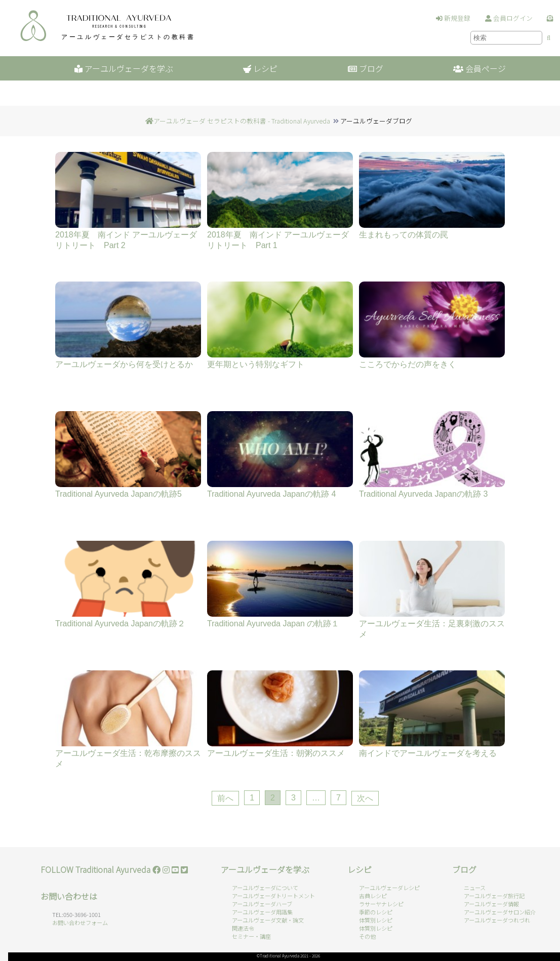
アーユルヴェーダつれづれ (497, 920)
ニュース (475, 888)
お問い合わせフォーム (80, 923)
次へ (365, 798)
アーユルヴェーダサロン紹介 (500, 912)
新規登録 (453, 18)
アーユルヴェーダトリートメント (273, 896)
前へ (225, 798)
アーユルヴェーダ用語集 (262, 912)
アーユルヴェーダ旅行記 (494, 896)
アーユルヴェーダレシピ (389, 888)
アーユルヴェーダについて (265, 888)
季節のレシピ (376, 912)
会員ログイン (509, 18)
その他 (367, 936)
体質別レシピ (376, 920)
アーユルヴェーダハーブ (262, 904)
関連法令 (243, 928)
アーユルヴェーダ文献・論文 (268, 920)
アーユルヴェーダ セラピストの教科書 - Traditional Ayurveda (242, 121)
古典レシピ (373, 896)
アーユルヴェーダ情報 (491, 904)
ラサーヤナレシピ (381, 904)
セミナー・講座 (251, 936)
